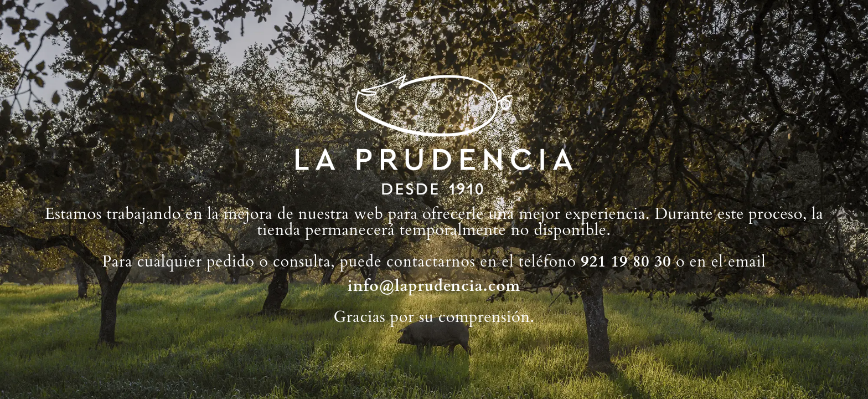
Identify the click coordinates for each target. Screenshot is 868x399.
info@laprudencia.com (434, 286)
